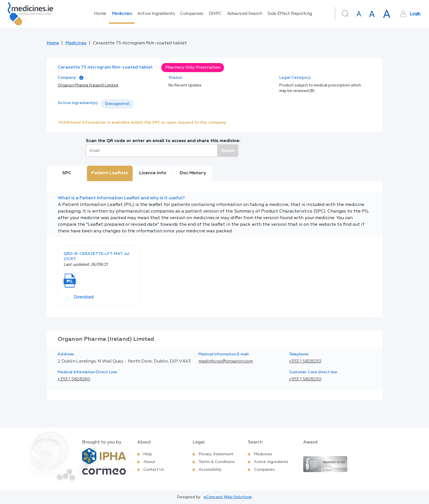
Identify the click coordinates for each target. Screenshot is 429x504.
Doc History (193, 173)
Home (100, 14)
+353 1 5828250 (305, 361)
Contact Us (154, 470)
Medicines (122, 14)
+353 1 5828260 (74, 379)
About (149, 462)
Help (148, 454)
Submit (228, 151)
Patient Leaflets (110, 173)
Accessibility (210, 470)
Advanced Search (245, 14)
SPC (67, 173)
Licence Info (153, 173)
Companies (192, 14)
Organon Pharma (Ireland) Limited (88, 85)
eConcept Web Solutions (228, 497)
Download (79, 297)
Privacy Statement (216, 454)
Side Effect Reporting (290, 14)
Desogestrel (117, 104)
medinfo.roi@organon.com (226, 361)
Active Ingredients (156, 14)
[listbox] (117, 104)
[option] (117, 104)
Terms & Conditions (217, 462)
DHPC (215, 14)
